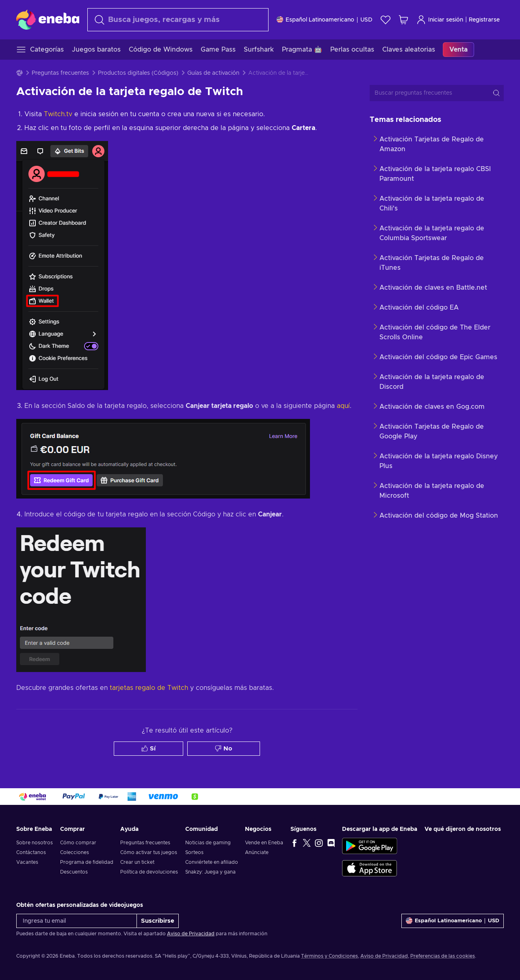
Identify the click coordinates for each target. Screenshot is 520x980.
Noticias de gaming (208, 843)
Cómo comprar (78, 843)
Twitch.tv (58, 114)
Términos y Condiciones (329, 956)
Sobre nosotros (35, 843)
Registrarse (484, 20)
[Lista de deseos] (386, 20)
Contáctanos (31, 852)
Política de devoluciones (149, 872)
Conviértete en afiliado (212, 862)
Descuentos (74, 872)
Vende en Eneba (264, 843)
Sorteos (194, 852)
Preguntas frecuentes (60, 73)
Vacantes (27, 862)
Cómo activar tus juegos (149, 852)
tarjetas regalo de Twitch (149, 688)
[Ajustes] (325, 20)
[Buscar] (178, 20)
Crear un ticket (137, 862)
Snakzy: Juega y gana (210, 872)
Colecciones (75, 852)
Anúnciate (257, 852)
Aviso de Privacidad (191, 934)
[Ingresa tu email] (77, 921)
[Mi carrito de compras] (403, 20)
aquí (343, 406)
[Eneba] (48, 20)
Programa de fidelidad (87, 862)
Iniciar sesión (440, 20)
